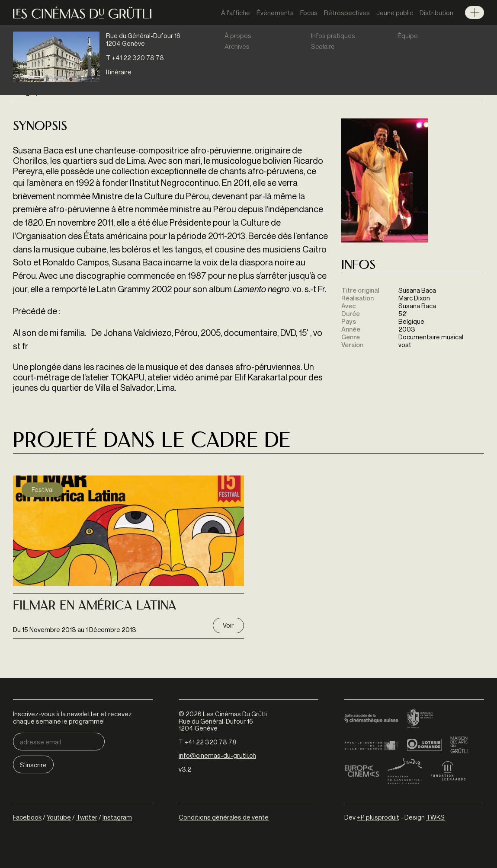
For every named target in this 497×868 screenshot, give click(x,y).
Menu (475, 13)
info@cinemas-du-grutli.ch (217, 755)
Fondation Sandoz (405, 771)
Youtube (59, 817)
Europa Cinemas (362, 771)
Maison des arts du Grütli (459, 745)
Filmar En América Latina (95, 606)
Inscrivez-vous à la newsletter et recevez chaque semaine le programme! (72, 717)
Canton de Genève (420, 719)
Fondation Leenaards (448, 771)
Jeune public (395, 13)
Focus (309, 13)
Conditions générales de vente (224, 817)
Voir (228, 625)
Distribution (436, 13)
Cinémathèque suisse (371, 719)
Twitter (87, 817)
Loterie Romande (424, 745)
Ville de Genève (371, 745)
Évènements (275, 13)
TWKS (435, 817)
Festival (43, 489)
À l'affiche (236, 13)
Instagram (117, 817)
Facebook (27, 817)
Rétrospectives (347, 13)
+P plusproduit (378, 817)
